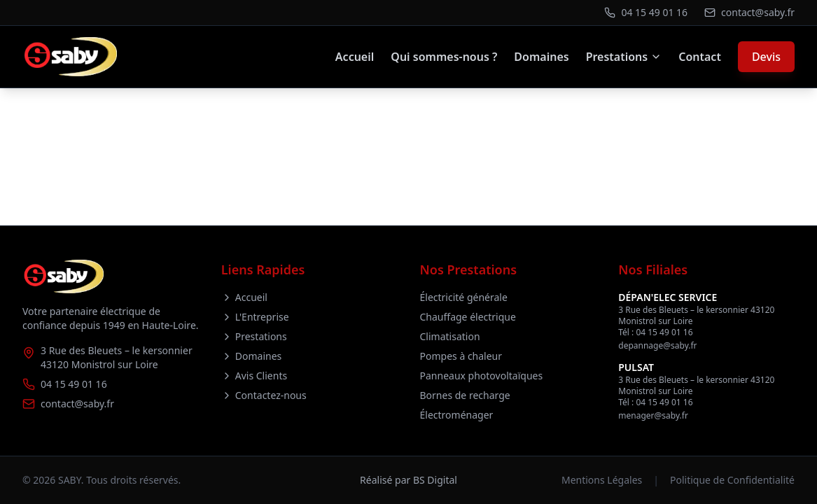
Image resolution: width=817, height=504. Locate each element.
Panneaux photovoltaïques (482, 376)
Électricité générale (464, 297)
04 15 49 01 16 (74, 384)
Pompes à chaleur (461, 356)
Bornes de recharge (465, 395)
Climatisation (450, 336)
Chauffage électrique (468, 317)
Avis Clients (254, 376)
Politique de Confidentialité (732, 480)
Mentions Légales (602, 480)
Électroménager (457, 415)
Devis (766, 57)
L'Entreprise (255, 317)
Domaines (541, 57)
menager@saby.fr (653, 415)
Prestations (624, 57)
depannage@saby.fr (657, 345)
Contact (700, 57)
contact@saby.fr (77, 404)
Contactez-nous (264, 395)
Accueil (355, 57)
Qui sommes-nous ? (444, 57)
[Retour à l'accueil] (70, 57)
